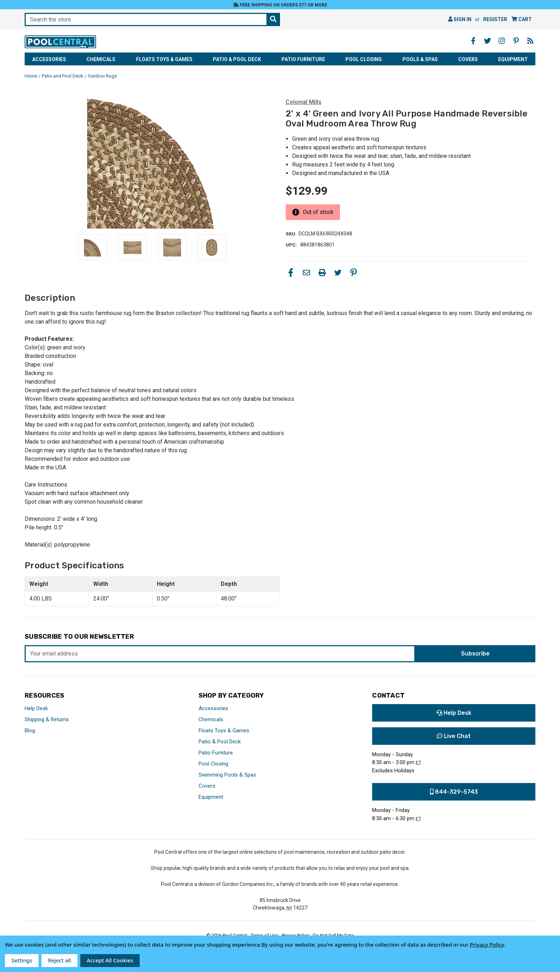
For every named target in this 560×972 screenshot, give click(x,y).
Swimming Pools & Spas (227, 775)
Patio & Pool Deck (237, 59)
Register (495, 19)
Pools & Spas (420, 59)
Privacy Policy (487, 944)
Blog (30, 731)
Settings (22, 960)
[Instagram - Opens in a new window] (502, 41)
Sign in (460, 19)
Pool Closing (364, 59)
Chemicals (101, 59)
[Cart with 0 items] (522, 19)
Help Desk (36, 708)
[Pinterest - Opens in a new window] (516, 41)
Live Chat (454, 736)
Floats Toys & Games (164, 59)
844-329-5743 (454, 792)
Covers (468, 59)
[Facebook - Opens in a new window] (473, 41)
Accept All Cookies (110, 960)
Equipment (513, 59)
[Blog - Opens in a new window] (530, 41)
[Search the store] (273, 19)
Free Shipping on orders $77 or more (280, 5)
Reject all (59, 960)
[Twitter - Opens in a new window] (487, 41)
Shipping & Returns (47, 719)
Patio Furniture (303, 59)
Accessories (49, 59)
